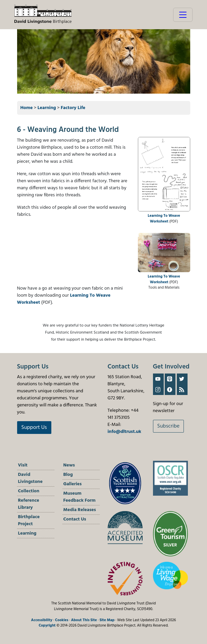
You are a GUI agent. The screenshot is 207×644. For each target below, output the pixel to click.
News (69, 465)
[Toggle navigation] (183, 15)
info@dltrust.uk (124, 432)
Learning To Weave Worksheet (164, 219)
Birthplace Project (29, 521)
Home (27, 108)
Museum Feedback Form (80, 497)
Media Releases (80, 510)
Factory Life (73, 108)
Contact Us (75, 519)
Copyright (47, 626)
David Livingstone (30, 478)
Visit (23, 465)
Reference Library (29, 504)
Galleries (73, 484)
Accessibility (42, 620)
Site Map (107, 620)
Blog (68, 475)
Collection (29, 491)
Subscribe (169, 426)
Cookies (62, 620)
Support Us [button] (34, 428)
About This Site (84, 620)
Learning (47, 108)
